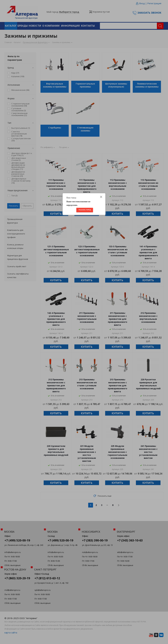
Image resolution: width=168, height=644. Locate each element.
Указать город (85, 210)
